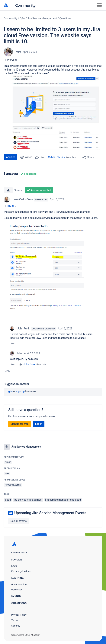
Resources (17, 590)
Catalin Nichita (56, 157)
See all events (19, 521)
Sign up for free (19, 424)
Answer (10, 157)
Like (12, 343)
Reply (7, 371)
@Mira (11, 206)
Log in (9, 391)
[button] (53, 113)
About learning (19, 584)
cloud (8, 500)
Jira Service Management (42, 18)
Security (16, 626)
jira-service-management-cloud (63, 500)
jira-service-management (28, 500)
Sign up (20, 391)
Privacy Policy (19, 615)
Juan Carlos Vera (23, 199)
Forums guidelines (21, 571)
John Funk (23, 328)
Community (26, 5)
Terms (15, 620)
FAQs (14, 566)
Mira (18, 52)
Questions (65, 18)
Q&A (22, 18)
